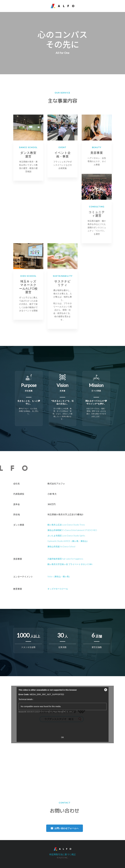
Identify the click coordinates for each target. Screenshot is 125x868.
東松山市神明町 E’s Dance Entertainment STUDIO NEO (72, 530)
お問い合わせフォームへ (66, 828)
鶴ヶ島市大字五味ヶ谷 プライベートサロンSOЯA (70, 564)
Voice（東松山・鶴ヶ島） (59, 576)
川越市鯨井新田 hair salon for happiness (65, 559)
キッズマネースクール (58, 589)
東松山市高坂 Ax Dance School (61, 546)
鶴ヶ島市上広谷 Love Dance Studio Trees (66, 525)
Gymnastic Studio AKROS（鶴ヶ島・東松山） (68, 541)
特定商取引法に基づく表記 (62, 854)
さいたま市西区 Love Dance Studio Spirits (66, 536)
